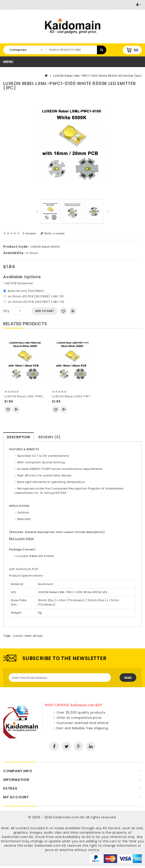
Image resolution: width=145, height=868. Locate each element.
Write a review (53, 233)
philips (38, 636)
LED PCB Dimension (20, 283)
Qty (6, 311)
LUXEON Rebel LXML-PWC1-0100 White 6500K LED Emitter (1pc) (97, 76)
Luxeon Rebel (24, 539)
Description (19, 437)
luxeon (18, 636)
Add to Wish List (63, 311)
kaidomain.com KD (69, 817)
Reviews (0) (50, 437)
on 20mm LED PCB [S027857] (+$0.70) (36, 302)
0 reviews (29, 233)
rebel (28, 636)
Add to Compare (73, 311)
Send (128, 678)
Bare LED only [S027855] (26, 291)
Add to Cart (45, 311)
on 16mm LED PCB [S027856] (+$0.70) (36, 296)
